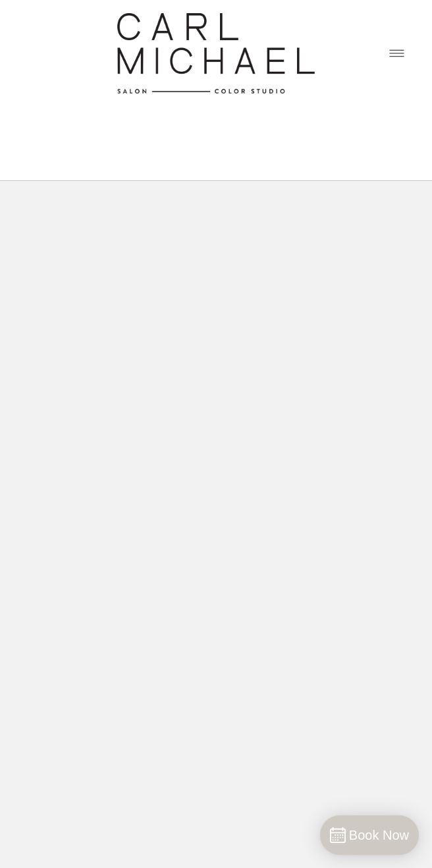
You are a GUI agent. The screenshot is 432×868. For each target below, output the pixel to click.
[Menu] (397, 53)
